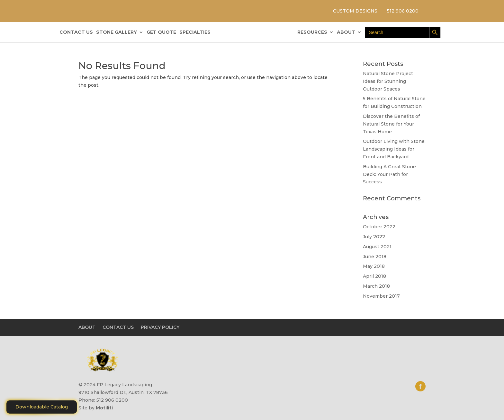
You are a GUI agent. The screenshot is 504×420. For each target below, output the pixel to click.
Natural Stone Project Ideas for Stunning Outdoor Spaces (388, 81)
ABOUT (346, 32)
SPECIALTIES (195, 32)
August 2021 (377, 247)
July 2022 (374, 237)
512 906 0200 (403, 11)
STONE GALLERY (117, 32)
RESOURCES (312, 32)
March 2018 (376, 286)
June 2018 (375, 257)
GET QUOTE (161, 32)
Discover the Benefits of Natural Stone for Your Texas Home (391, 124)
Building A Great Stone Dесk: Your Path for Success (389, 174)
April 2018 (374, 276)
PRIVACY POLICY (160, 327)
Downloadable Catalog (42, 407)
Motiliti (104, 408)
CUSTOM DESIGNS (355, 11)
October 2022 (379, 227)
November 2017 (381, 296)
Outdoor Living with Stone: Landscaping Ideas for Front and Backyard (394, 149)
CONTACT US (76, 32)
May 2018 (374, 266)
